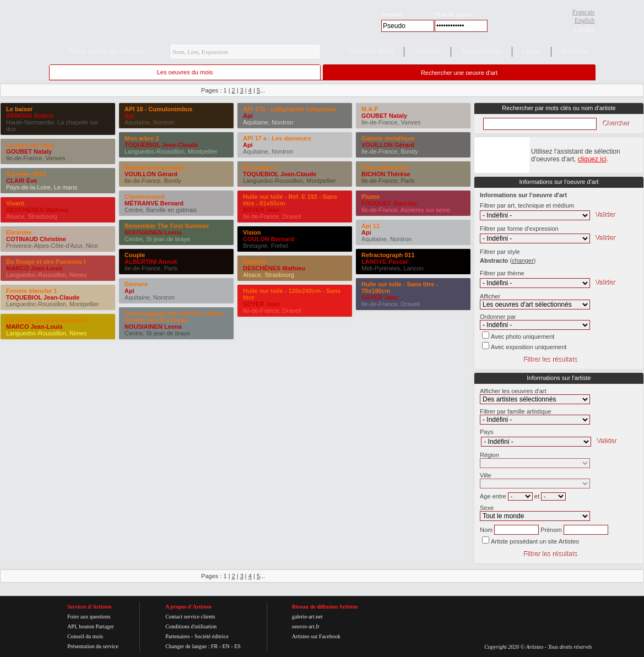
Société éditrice (212, 636)
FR (214, 646)
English (585, 20)
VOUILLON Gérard (151, 174)
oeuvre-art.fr (306, 626)
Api (129, 116)
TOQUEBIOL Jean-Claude (43, 297)
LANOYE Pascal (385, 262)
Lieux (532, 51)
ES (237, 646)
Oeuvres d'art (371, 51)
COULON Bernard (269, 239)
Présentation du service (93, 646)
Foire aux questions (89, 617)
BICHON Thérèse (386, 174)
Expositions (481, 51)
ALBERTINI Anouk (151, 262)
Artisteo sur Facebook (316, 636)
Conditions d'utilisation (191, 626)
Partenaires (177, 636)
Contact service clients (190, 617)
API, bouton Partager (91, 626)
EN (226, 646)
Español (584, 29)
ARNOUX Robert (30, 116)
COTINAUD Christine (36, 239)
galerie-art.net (307, 617)
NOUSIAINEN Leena (153, 232)
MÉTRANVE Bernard (154, 203)
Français (584, 12)
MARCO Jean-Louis (34, 268)
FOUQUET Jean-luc (389, 203)
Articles (575, 51)
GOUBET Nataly (29, 151)
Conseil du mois (85, 636)
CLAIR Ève (21, 181)
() (523, 260)
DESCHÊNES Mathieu (37, 210)
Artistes (427, 51)
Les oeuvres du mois (185, 72)
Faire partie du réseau (106, 51)
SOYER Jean (261, 210)
